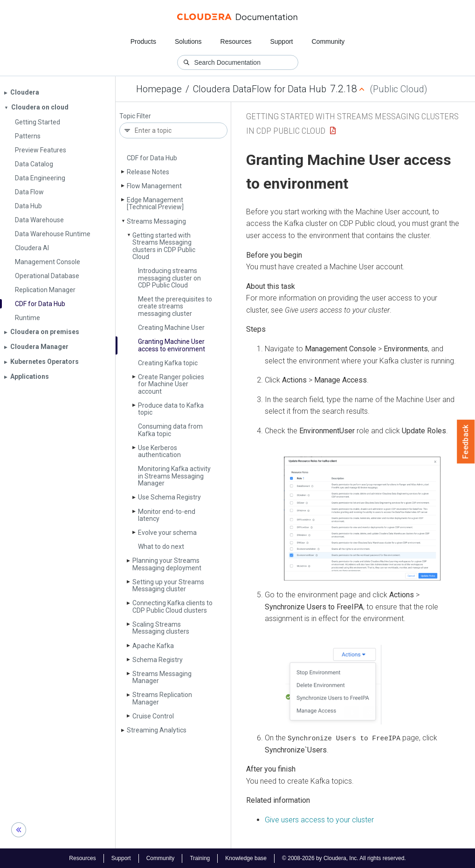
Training (200, 858)
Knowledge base (246, 858)
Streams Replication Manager (162, 698)
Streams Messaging (156, 221)
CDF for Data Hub (152, 158)
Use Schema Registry (169, 497)
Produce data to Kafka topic (171, 409)
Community (328, 41)
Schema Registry (158, 660)
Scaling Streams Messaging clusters (161, 628)
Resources (236, 41)
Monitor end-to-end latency (167, 515)
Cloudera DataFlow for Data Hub (260, 89)
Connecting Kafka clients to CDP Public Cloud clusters (172, 606)
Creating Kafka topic (168, 363)
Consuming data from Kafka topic (170, 430)
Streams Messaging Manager (162, 677)
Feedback (466, 442)
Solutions (188, 41)
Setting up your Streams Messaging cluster (168, 585)
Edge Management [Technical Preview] (155, 203)
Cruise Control (153, 716)
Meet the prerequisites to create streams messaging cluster (175, 306)
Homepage (159, 89)
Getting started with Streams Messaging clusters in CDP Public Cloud (164, 246)
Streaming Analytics (157, 730)
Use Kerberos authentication (159, 451)
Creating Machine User (171, 328)
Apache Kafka (153, 646)
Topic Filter (135, 116)
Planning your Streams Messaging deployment (167, 564)
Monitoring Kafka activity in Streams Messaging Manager (174, 476)
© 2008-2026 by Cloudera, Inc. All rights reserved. (344, 858)
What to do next (161, 547)
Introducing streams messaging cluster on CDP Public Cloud (169, 278)
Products (143, 41)
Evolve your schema (167, 533)
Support (281, 41)
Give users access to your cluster (319, 820)
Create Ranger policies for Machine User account (171, 384)
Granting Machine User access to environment (172, 345)
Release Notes (148, 172)
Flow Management (154, 186)
